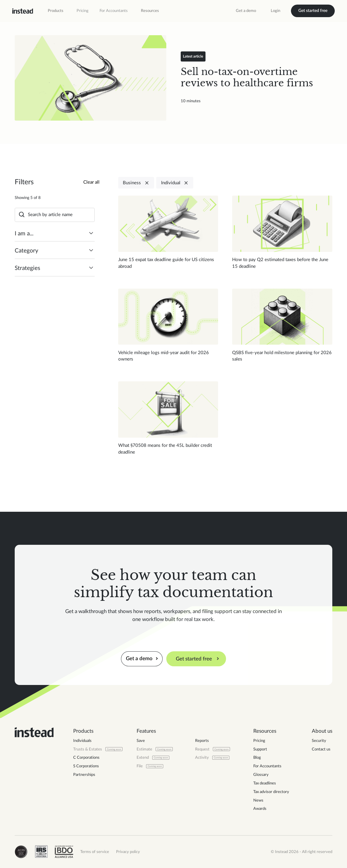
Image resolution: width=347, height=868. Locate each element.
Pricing (83, 11)
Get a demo (246, 11)
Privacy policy (128, 852)
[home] (23, 11)
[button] (56, 11)
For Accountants (114, 11)
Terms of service (95, 852)
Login (275, 11)
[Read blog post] (91, 78)
